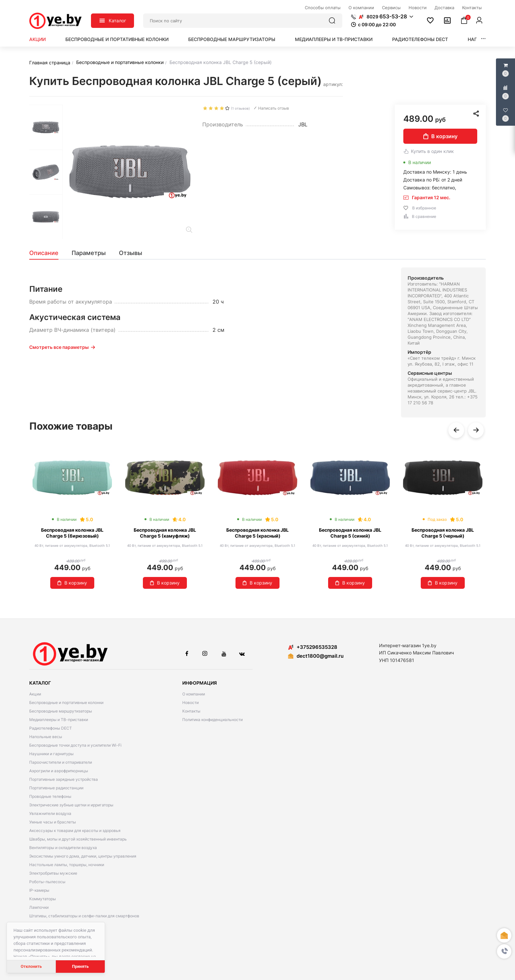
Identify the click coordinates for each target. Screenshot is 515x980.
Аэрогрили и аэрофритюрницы (59, 771)
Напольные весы (46, 737)
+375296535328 (313, 647)
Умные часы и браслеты (53, 822)
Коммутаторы (43, 899)
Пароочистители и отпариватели (61, 762)
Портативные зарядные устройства (64, 779)
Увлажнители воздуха (50, 813)
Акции (37, 39)
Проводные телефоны (50, 796)
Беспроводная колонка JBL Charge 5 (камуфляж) (165, 533)
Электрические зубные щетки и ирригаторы (71, 805)
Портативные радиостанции (56, 788)
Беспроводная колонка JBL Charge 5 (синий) (350, 533)
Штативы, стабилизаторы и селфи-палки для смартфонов (84, 916)
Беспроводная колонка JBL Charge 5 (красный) (257, 533)
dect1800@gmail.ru (320, 656)
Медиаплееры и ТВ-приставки (334, 39)
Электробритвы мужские (53, 873)
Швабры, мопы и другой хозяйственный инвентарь (78, 839)
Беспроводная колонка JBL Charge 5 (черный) (443, 533)
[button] (504, 951)
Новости (190, 703)
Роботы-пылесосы (47, 882)
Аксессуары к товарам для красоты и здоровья (75, 831)
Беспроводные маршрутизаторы (232, 39)
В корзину (440, 136)
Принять (80, 966)
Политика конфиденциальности (213, 720)
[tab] (47, 253)
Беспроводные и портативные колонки (117, 39)
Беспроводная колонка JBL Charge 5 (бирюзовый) (72, 533)
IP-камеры (39, 890)
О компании (194, 694)
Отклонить (31, 966)
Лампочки (39, 907)
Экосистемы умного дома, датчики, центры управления (83, 856)
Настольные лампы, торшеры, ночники (67, 865)
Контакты (191, 711)
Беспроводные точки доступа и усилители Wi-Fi (75, 745)
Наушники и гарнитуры (51, 754)
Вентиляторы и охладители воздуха (63, 848)
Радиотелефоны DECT (420, 39)
